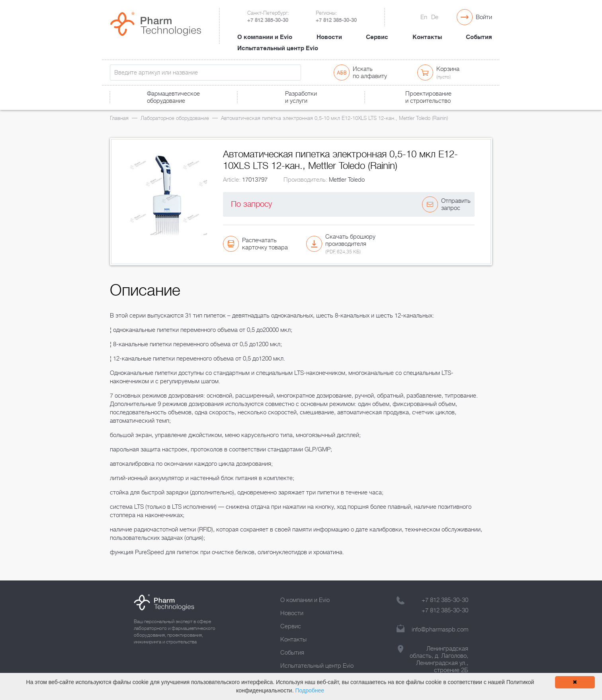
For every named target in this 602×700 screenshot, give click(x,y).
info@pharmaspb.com (440, 629)
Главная (119, 118)
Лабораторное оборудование (175, 118)
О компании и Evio (265, 37)
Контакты (427, 37)
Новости (329, 37)
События (479, 37)
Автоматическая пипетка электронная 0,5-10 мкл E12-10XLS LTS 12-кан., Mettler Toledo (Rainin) (334, 118)
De (435, 17)
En (424, 17)
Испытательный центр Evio (278, 48)
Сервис (377, 37)
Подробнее (310, 690)
